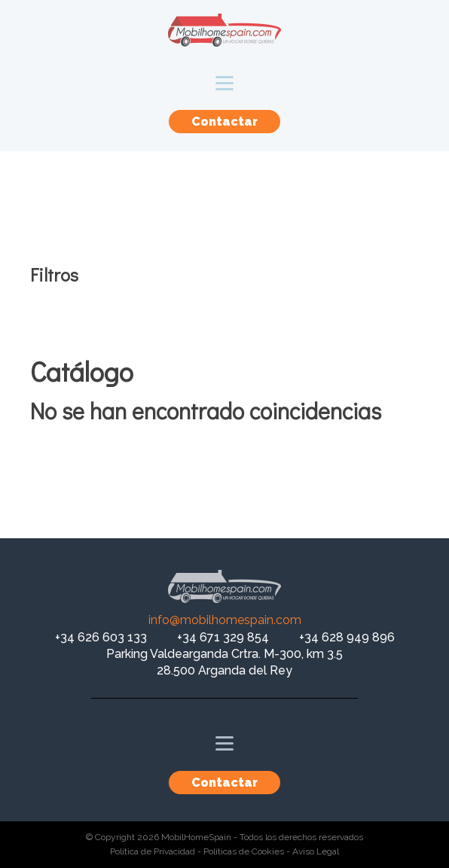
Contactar (225, 122)
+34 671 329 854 (223, 637)
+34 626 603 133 (101, 637)
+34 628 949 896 (347, 637)
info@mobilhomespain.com (225, 620)
